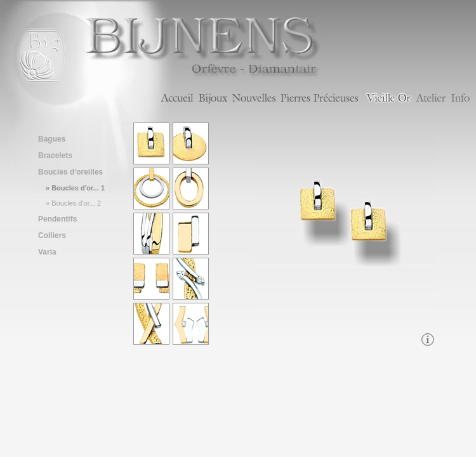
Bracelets (55, 156)
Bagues (52, 139)
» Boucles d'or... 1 (75, 188)
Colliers (52, 235)
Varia (47, 252)
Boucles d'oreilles (70, 172)
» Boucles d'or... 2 (73, 203)
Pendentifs (57, 219)
